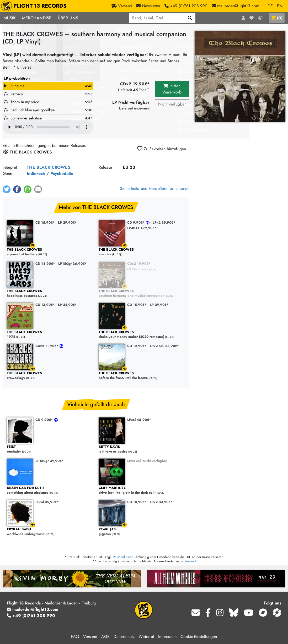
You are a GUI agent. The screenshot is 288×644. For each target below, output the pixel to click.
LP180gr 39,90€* (50, 461)
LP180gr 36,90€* (73, 264)
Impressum (167, 637)
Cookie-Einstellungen (199, 637)
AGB (105, 637)
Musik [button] (10, 18)
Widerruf (146, 637)
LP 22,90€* (67, 305)
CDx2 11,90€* (47, 346)
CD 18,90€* (137, 502)
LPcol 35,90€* (47, 502)
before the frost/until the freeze (142, 376)
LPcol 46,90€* (139, 420)
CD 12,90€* (137, 346)
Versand (190, 561)
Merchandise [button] (37, 18)
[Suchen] (190, 18)
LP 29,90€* (67, 222)
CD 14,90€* (45, 264)
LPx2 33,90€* (161, 502)
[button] (7, 189)
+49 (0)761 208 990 (31, 616)
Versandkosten (123, 557)
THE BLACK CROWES (49, 167)
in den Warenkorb (172, 89)
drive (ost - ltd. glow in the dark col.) (142, 490)
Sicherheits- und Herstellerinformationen (155, 188)
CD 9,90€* (137, 222)
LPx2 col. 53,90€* (164, 346)
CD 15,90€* (45, 222)
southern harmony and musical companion (142, 293)
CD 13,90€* (45, 305)
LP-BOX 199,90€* (142, 228)
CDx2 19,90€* (139, 264)
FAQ (75, 637)
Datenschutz (124, 637)
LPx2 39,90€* (164, 222)
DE (270, 6)
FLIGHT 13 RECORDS (35, 6)
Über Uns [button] (68, 18)
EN (280, 6)
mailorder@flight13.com (33, 609)
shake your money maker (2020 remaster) (142, 335)
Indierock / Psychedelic (50, 174)
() (277, 18)
